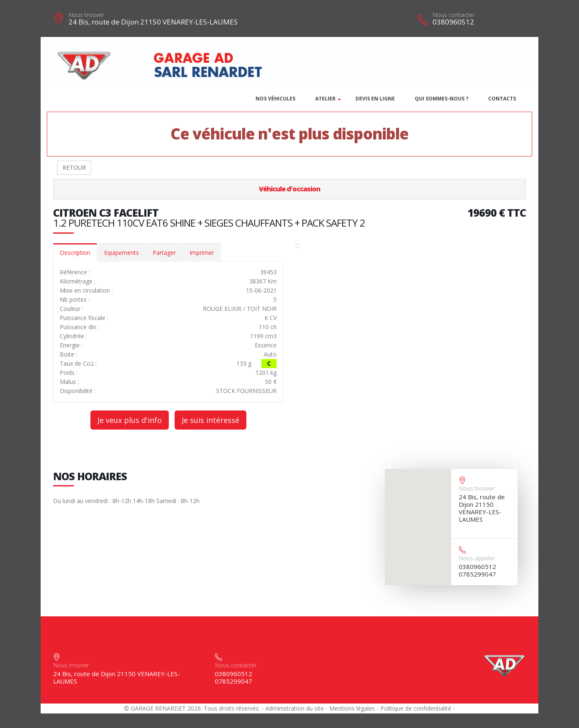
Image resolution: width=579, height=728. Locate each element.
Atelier (325, 99)
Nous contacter (454, 15)
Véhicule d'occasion (289, 189)
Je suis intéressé (210, 420)
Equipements (122, 253)
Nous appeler (477, 558)
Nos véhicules (275, 99)
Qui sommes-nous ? (442, 99)
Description (75, 253)
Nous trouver (86, 15)
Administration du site (295, 708)
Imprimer (202, 253)
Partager (164, 253)
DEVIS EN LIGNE (375, 99)
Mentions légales (352, 708)
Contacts (502, 99)
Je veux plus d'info (130, 420)
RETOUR (74, 167)
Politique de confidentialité (416, 708)
